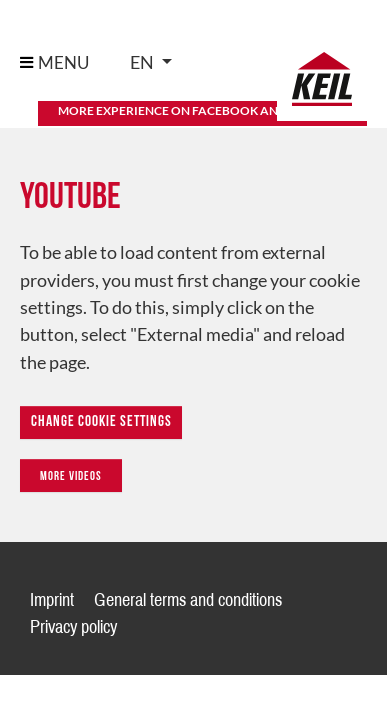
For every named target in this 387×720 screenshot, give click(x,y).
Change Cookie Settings (101, 422)
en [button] (143, 62)
